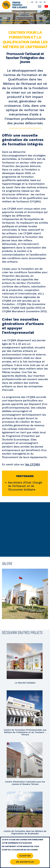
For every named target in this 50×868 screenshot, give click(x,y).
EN (32, 2)
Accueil (6, 18)
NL (45, 2)
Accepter (25, 857)
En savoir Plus (25, 863)
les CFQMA (33, 464)
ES (41, 2)
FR (28, 2)
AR (36, 2)
